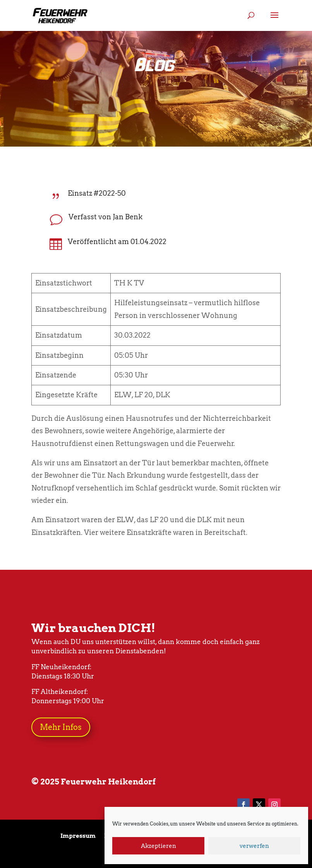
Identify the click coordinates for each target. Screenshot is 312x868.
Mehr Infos (61, 727)
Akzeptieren (159, 846)
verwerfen (254, 846)
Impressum (78, 836)
